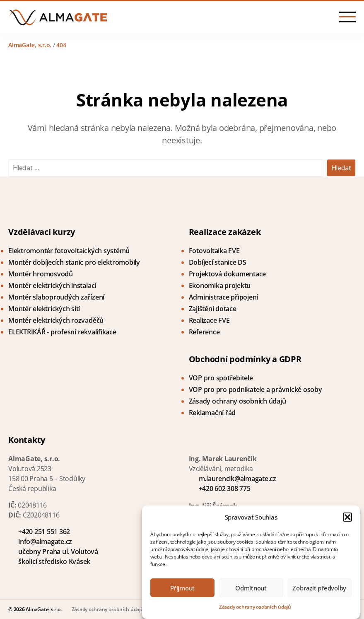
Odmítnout (251, 588)
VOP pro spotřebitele (221, 378)
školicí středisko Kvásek (54, 561)
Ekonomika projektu (220, 285)
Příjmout (182, 588)
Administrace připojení (224, 297)
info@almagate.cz (45, 542)
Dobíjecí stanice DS (218, 262)
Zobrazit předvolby (319, 588)
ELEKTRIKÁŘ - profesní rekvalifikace (62, 332)
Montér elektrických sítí (44, 309)
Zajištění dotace (213, 309)
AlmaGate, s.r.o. (43, 609)
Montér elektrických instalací (52, 285)
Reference (204, 332)
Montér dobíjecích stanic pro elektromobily (74, 262)
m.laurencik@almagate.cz (237, 479)
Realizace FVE (209, 320)
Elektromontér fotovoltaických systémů (69, 251)
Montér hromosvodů (41, 274)
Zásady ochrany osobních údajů (255, 608)
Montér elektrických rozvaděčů (56, 320)
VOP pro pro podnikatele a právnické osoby (256, 389)
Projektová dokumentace (228, 274)
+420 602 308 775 (225, 488)
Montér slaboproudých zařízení (56, 297)
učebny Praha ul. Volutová (58, 551)
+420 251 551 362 (44, 532)
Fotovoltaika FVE (214, 251)
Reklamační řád (212, 413)
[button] (347, 518)
